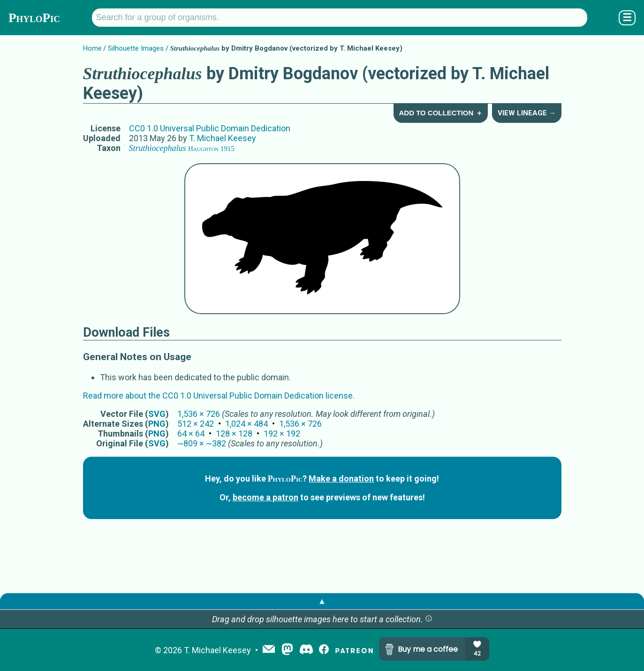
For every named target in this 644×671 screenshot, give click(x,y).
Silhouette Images (136, 48)
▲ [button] (322, 601)
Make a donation (341, 479)
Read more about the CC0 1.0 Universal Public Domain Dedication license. (219, 396)
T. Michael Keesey (223, 138)
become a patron (265, 497)
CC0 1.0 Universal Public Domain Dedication (210, 128)
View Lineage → (527, 113)
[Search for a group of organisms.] (340, 18)
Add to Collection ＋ (440, 113)
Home (92, 48)
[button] (429, 619)
